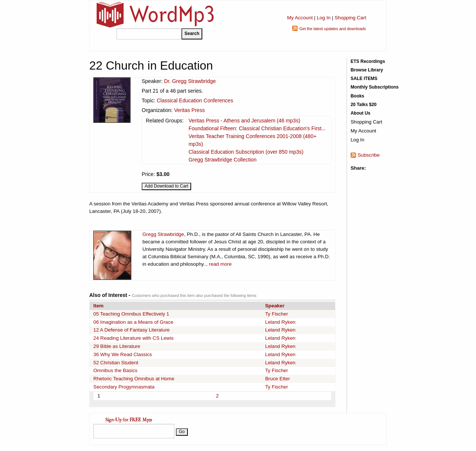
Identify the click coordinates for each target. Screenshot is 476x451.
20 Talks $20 (364, 105)
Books (358, 96)
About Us (361, 113)
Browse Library (367, 70)
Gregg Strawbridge (163, 234)
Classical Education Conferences (195, 100)
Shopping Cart (350, 18)
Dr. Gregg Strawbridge (190, 81)
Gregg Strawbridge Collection (223, 160)
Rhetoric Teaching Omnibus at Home (134, 379)
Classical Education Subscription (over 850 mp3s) (246, 152)
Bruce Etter (278, 379)
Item (98, 306)
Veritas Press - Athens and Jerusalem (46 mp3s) (244, 121)
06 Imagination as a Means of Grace (133, 322)
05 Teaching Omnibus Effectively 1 (131, 314)
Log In (324, 18)
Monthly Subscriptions (375, 87)
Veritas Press (189, 110)
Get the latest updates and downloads (333, 29)
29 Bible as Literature (117, 346)
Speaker (275, 306)
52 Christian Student (116, 363)
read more (220, 264)
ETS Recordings (368, 61)
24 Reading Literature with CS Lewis (134, 338)
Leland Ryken (280, 322)
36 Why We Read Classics (123, 354)
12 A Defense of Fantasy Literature (131, 330)
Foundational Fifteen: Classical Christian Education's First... (257, 128)
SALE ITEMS (364, 79)
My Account (300, 18)
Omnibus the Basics (115, 370)
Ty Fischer (276, 314)
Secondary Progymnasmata (124, 387)
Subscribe (369, 155)
